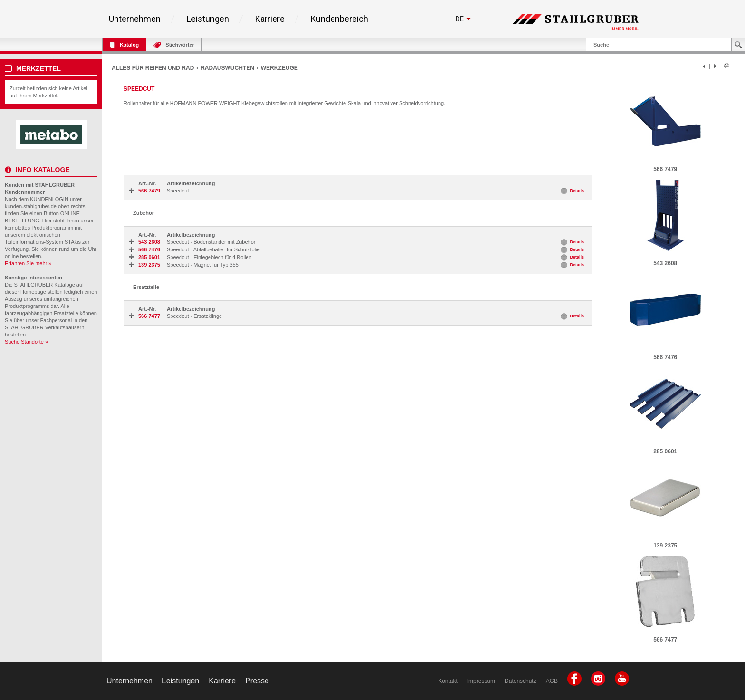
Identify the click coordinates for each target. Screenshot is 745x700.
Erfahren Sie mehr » (28, 263)
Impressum (481, 681)
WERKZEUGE (279, 68)
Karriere (270, 19)
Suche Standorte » (26, 342)
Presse (257, 681)
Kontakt (448, 681)
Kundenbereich (339, 19)
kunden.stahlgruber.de (31, 206)
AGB (552, 681)
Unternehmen (135, 19)
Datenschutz (521, 681)
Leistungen (208, 19)
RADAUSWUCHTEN (227, 68)
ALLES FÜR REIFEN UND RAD (153, 68)
